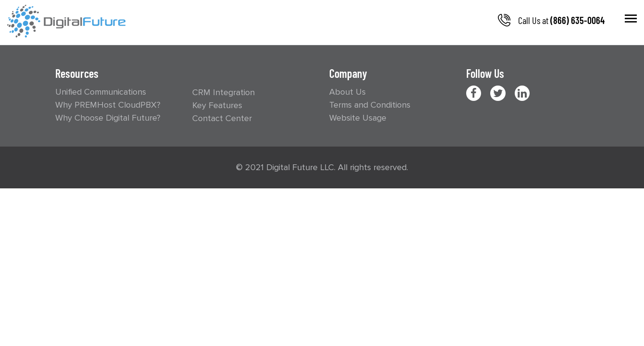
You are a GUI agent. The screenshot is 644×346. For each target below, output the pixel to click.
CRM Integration (223, 92)
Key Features (217, 105)
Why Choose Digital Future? (108, 118)
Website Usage (358, 118)
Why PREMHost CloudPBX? (108, 105)
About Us (347, 92)
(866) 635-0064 (577, 20)
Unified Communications (101, 92)
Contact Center (222, 118)
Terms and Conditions (370, 105)
